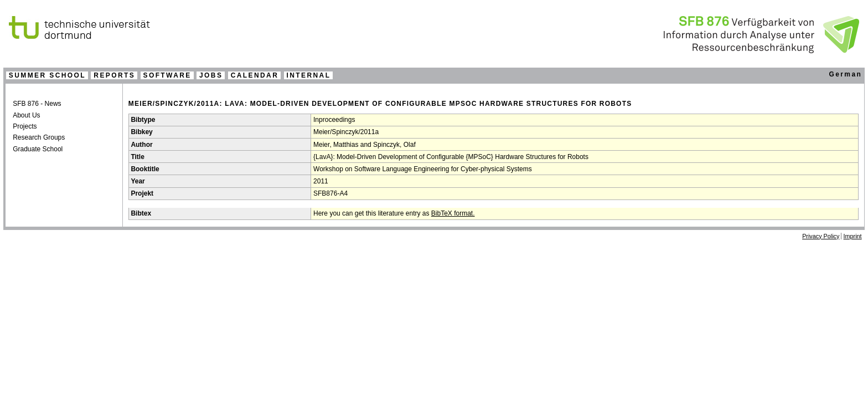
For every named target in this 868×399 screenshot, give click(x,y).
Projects (25, 126)
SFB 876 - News (37, 104)
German (845, 74)
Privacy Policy (821, 236)
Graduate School (38, 149)
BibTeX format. (453, 213)
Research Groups (39, 137)
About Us (26, 115)
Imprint (853, 236)
